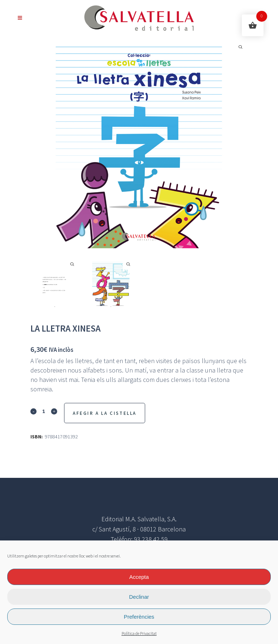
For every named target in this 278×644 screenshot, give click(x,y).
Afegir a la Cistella (105, 413)
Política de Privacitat (139, 634)
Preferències (139, 617)
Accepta (139, 577)
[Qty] (44, 411)
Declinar (139, 597)
